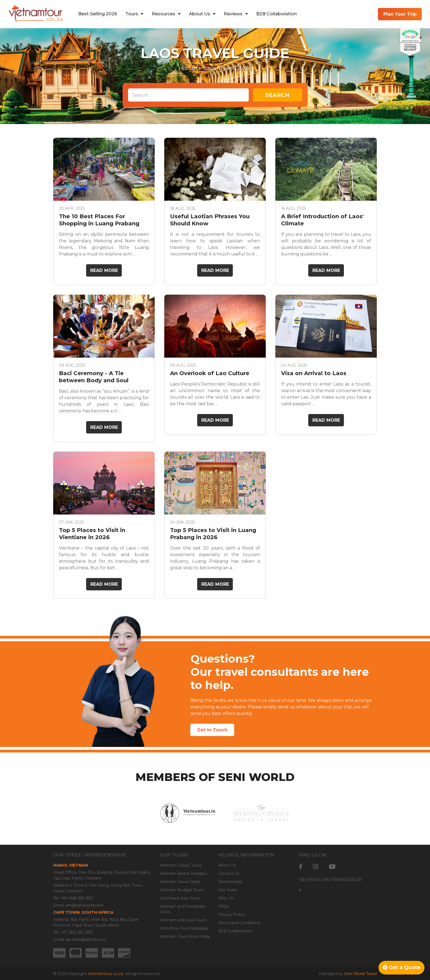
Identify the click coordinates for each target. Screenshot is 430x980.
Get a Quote (401, 967)
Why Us (226, 898)
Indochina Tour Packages (184, 928)
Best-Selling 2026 (98, 14)
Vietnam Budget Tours (182, 890)
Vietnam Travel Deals (180, 882)
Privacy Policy (232, 915)
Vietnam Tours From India (185, 936)
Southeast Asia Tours (180, 898)
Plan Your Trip (400, 14)
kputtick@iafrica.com (86, 939)
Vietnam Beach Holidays (183, 873)
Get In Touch (212, 730)
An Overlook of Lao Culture (210, 373)
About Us (200, 14)
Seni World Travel (360, 974)
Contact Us (229, 873)
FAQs (224, 906)
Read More (104, 270)
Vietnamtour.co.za (106, 974)
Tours (132, 14)
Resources (163, 14)
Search (277, 95)
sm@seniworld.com (85, 905)
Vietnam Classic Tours (181, 865)
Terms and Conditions (239, 923)
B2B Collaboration (276, 14)
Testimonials (230, 882)
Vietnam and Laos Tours (183, 920)
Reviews (233, 14)
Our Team (228, 890)
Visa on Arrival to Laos (314, 373)
